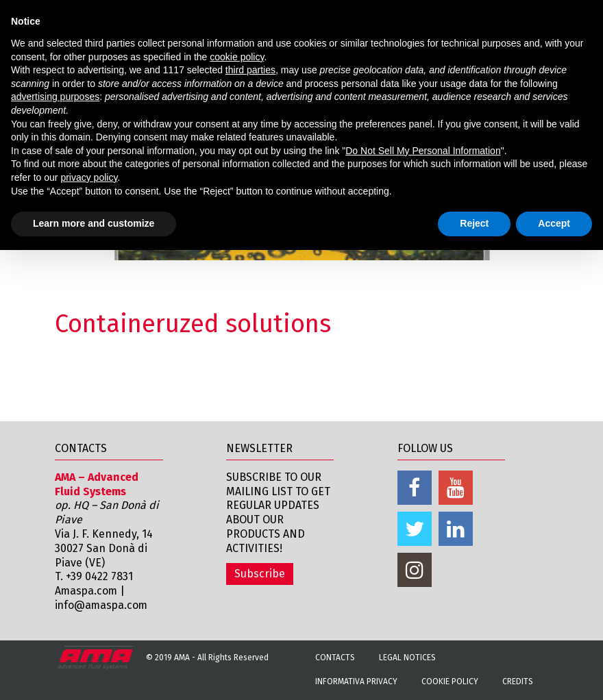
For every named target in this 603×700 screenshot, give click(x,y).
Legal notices (407, 658)
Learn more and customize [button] (94, 223)
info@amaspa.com (102, 605)
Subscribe (260, 574)
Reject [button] (474, 223)
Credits (518, 682)
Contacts (335, 658)
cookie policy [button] (237, 57)
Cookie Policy (450, 682)
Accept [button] (554, 223)
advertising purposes (55, 97)
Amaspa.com (87, 591)
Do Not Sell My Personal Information (423, 151)
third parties (250, 70)
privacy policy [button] (89, 177)
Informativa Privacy (356, 682)
